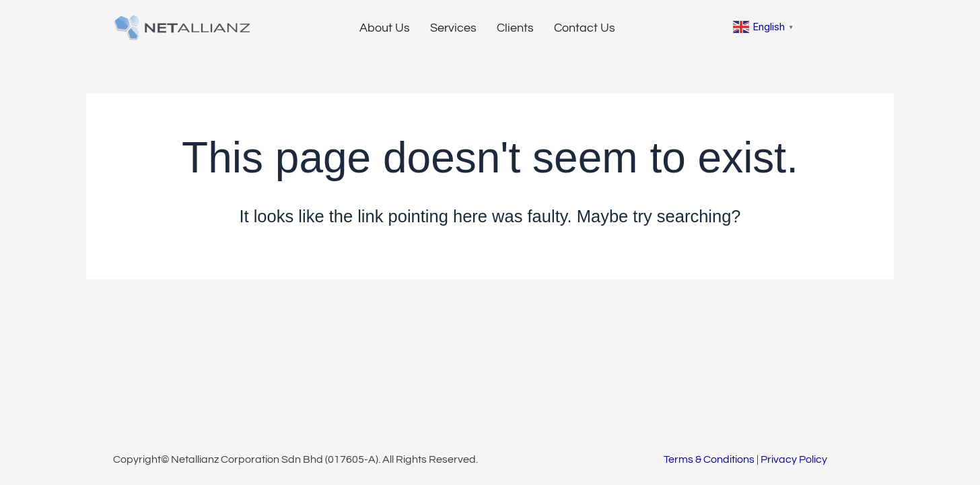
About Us (385, 28)
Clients (515, 28)
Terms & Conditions (709, 459)
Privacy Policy (794, 459)
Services (453, 28)
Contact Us (585, 28)
